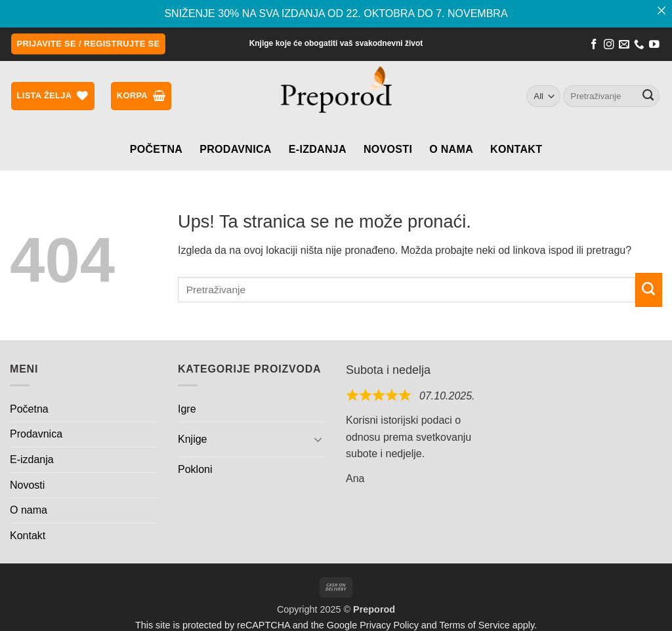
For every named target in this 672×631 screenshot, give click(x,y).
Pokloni (195, 468)
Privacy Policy (389, 624)
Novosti (388, 148)
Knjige (192, 438)
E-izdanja (318, 148)
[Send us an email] (624, 45)
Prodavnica (236, 148)
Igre (187, 408)
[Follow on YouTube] (654, 45)
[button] (89, 43)
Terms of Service (475, 624)
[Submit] (648, 95)
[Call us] (639, 45)
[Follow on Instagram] (609, 45)
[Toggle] (318, 438)
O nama (451, 148)
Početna (156, 148)
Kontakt (516, 148)
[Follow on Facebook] (594, 45)
